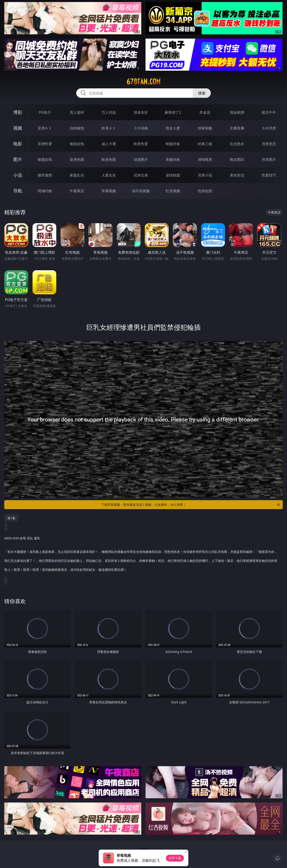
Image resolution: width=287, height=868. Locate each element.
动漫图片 (141, 159)
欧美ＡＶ (109, 128)
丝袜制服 (205, 128)
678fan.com (143, 82)
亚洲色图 (77, 159)
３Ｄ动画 (141, 128)
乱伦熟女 (237, 144)
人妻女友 (109, 175)
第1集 (11, 518)
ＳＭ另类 (269, 128)
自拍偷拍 (77, 128)
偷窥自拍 (45, 159)
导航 (18, 191)
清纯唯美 (205, 159)
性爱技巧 (269, 175)
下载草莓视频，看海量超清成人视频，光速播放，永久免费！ (191, 505)
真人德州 (77, 112)
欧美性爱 (141, 144)
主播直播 (237, 128)
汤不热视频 (141, 191)
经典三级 (205, 144)
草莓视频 (109, 191)
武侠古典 (141, 175)
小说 (18, 175)
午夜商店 (77, 191)
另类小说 (205, 175)
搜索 (202, 93)
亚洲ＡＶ (45, 128)
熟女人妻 (173, 128)
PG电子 (45, 112)
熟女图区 (237, 159)
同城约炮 (45, 191)
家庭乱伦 (77, 175)
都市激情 (45, 175)
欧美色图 (109, 159)
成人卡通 (109, 144)
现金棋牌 (237, 112)
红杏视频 (173, 191)
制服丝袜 (173, 144)
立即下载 (175, 858)
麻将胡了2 (173, 112)
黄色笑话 (237, 175)
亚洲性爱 (45, 144)
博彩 (18, 112)
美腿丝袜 (173, 159)
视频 (18, 128)
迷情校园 (173, 175)
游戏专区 (141, 112)
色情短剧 (205, 191)
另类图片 (269, 159)
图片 (18, 159)
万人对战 (109, 112)
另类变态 (269, 144)
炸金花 (205, 112)
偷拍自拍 (77, 144)
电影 (18, 144)
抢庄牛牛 (269, 112)
